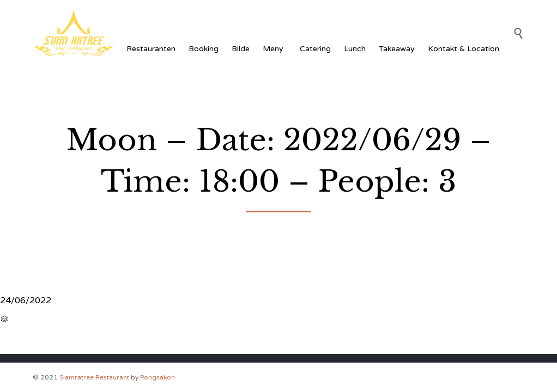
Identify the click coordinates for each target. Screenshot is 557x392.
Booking (204, 49)
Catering (315, 49)
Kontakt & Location (464, 49)
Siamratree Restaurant (94, 377)
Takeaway (397, 49)
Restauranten (151, 49)
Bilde (241, 49)
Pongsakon (158, 377)
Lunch (355, 49)
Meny (275, 49)
